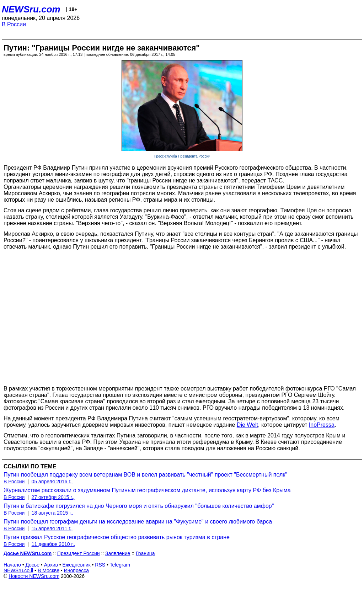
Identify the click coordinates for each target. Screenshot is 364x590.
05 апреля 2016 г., (52, 482)
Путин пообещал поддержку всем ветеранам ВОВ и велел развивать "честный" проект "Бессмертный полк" (145, 475)
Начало (12, 565)
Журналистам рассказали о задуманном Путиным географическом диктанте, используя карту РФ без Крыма (147, 490)
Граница (145, 553)
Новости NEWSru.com (34, 576)
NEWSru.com (31, 9)
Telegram (120, 565)
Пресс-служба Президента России (182, 156)
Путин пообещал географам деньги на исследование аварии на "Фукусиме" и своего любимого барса (138, 522)
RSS (100, 565)
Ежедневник (77, 565)
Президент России (79, 553)
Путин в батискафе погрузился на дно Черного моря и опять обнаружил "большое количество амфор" (139, 506)
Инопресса (77, 570)
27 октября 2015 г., (53, 497)
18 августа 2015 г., (53, 513)
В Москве (49, 570)
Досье (32, 565)
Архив (51, 565)
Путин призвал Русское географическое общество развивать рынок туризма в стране (117, 537)
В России (14, 24)
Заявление (118, 553)
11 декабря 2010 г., (53, 544)
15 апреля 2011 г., (52, 528)
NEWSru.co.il (18, 570)
